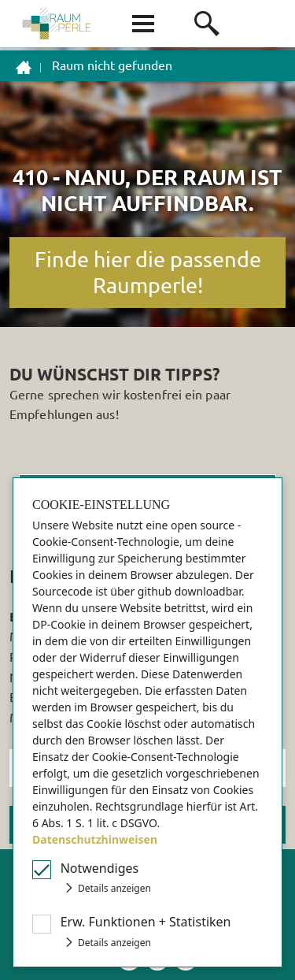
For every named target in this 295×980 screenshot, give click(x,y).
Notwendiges (100, 868)
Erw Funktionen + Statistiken (146, 922)
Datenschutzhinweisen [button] (95, 839)
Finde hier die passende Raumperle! (148, 272)
